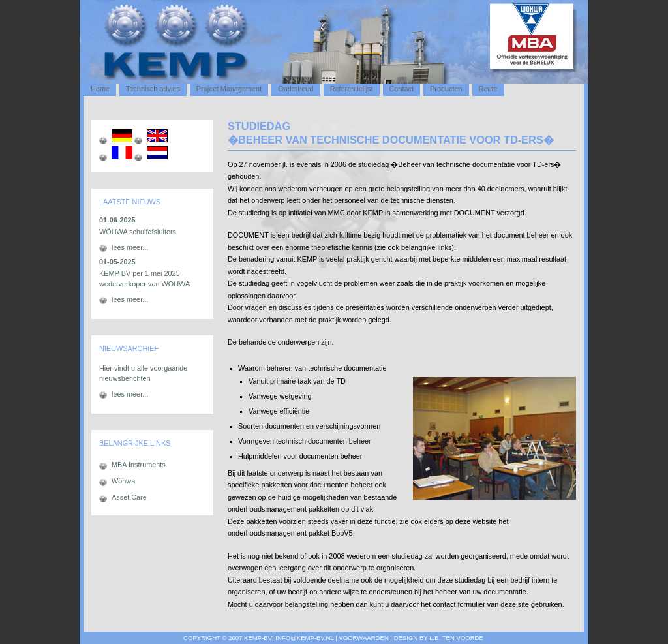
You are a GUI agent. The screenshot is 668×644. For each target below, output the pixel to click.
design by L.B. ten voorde (439, 638)
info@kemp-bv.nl (304, 638)
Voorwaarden (363, 638)
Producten (446, 89)
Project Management (229, 89)
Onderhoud (296, 89)
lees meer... (130, 247)
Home (100, 89)
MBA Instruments (139, 465)
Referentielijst (352, 89)
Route (488, 89)
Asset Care (129, 497)
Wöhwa (123, 481)
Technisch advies (153, 89)
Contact (402, 89)
